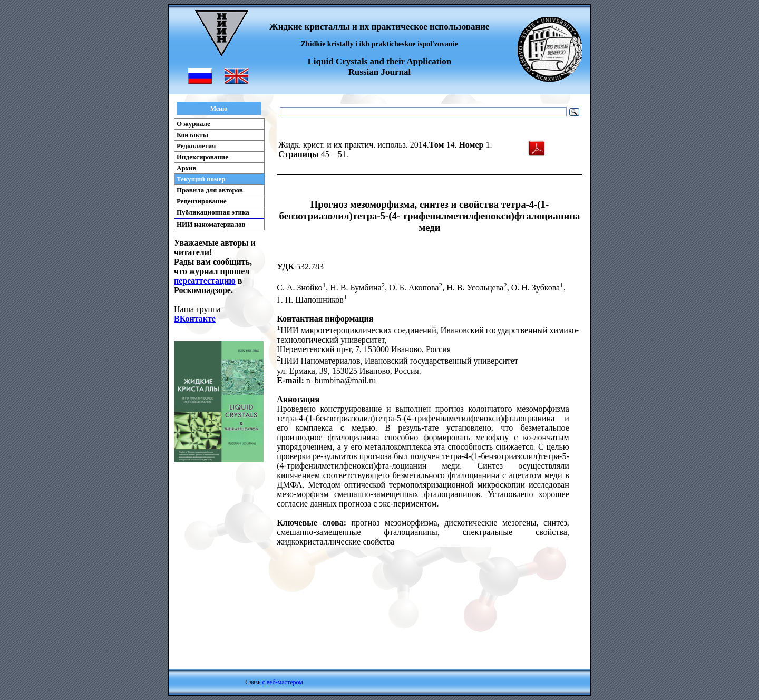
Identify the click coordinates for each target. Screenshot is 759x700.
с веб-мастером (282, 682)
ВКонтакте (195, 319)
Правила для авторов (210, 190)
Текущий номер (201, 179)
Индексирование (202, 157)
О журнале (193, 124)
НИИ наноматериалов (211, 224)
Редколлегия (196, 146)
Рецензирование (202, 201)
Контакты (192, 135)
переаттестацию (205, 281)
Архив (187, 168)
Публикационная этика (213, 212)
